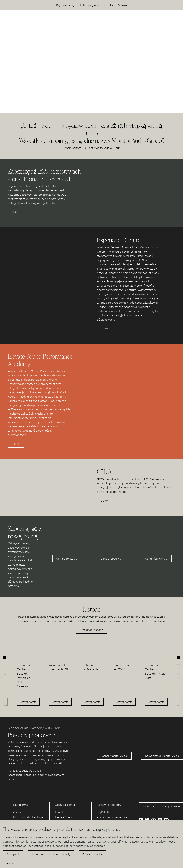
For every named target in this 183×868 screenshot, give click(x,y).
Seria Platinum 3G (156, 558)
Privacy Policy (10, 863)
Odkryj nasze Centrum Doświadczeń (35, 82)
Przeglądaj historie (91, 630)
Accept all (13, 854)
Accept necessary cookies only (51, 854)
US (162, 18)
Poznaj (16, 444)
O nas (17, 812)
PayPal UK (103, 812)
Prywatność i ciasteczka (112, 817)
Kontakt (60, 812)
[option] (27, 683)
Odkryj (16, 212)
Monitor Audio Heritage (28, 817)
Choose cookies (92, 854)
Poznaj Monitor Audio (114, 756)
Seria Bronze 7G (111, 558)
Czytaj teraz (28, 702)
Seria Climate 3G (67, 558)
